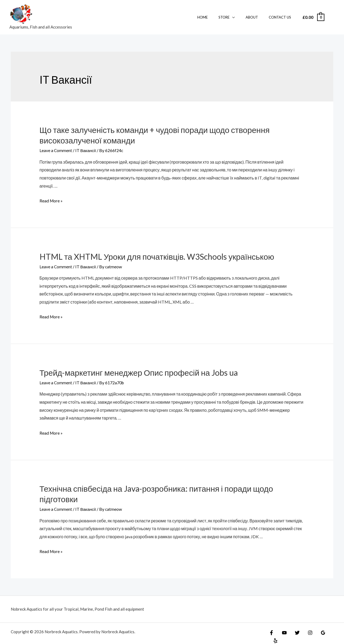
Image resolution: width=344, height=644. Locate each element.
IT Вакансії (86, 150)
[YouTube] (283, 634)
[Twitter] (295, 634)
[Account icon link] (332, 17)
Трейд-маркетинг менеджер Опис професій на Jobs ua (139, 372)
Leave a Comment (56, 150)
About (257, 17)
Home (216, 17)
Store (233, 17)
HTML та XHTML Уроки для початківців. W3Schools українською (157, 256)
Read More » (51, 201)
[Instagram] (306, 634)
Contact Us (282, 17)
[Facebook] (271, 634)
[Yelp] (329, 634)
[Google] (318, 634)
